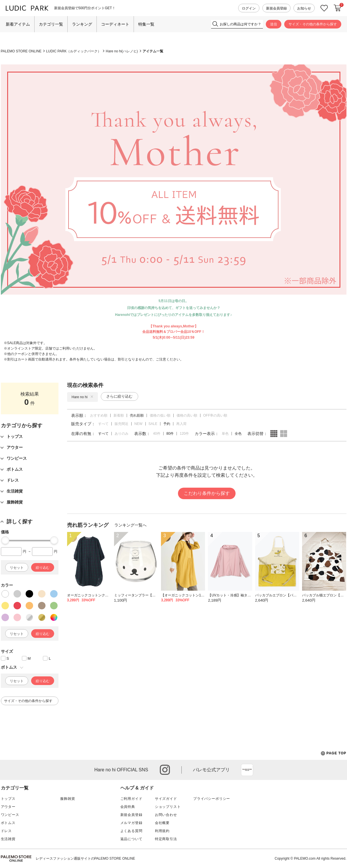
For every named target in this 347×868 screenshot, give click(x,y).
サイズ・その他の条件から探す (313, 24)
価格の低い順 (160, 415)
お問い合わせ (166, 815)
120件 (184, 434)
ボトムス (8, 823)
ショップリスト (168, 807)
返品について (131, 839)
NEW (139, 424)
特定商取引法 (166, 839)
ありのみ (122, 434)
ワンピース (10, 815)
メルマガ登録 (131, 823)
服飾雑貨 (68, 799)
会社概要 (162, 823)
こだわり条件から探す (207, 493)
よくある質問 (131, 831)
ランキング (82, 24)
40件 (157, 434)
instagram (165, 770)
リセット (17, 568)
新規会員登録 (276, 8)
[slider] (5, 540)
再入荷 (181, 424)
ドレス (6, 831)
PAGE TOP (334, 753)
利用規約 (162, 831)
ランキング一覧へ (130, 525)
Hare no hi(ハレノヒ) (122, 51)
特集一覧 (146, 24)
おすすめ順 (99, 415)
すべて (103, 424)
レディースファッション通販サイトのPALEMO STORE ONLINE (86, 859)
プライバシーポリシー (212, 799)
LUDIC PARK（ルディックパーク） (74, 51)
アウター (8, 807)
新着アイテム (18, 24)
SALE (153, 424)
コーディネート (115, 24)
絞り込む (43, 568)
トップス (8, 799)
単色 (225, 434)
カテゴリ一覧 (51, 24)
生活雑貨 (8, 839)
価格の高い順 (187, 415)
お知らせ (304, 8)
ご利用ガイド (131, 799)
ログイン (249, 8)
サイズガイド (166, 799)
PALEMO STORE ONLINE (21, 51)
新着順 (119, 415)
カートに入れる (337, 8)
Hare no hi (83, 397)
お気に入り (324, 8)
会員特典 (128, 807)
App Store (247, 770)
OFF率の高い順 (215, 415)
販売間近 (122, 424)
